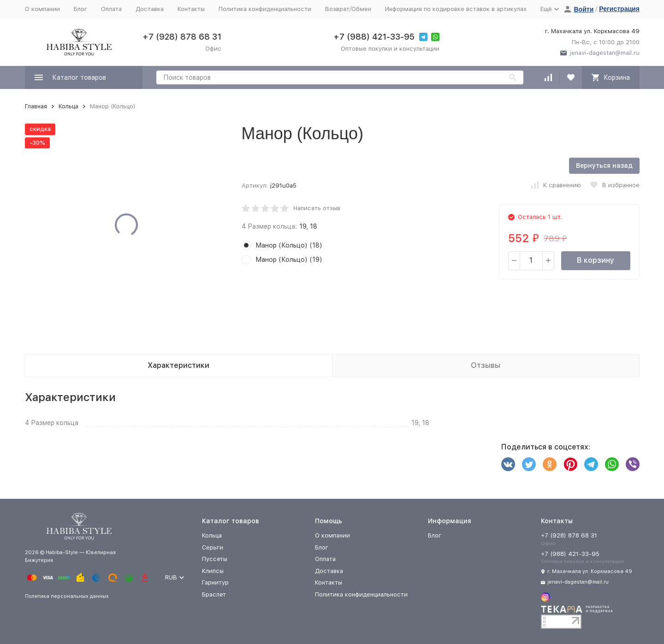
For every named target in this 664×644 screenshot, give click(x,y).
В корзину (596, 260)
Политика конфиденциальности (265, 9)
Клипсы (213, 571)
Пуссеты (215, 559)
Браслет (214, 594)
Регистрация (619, 9)
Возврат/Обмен (348, 9)
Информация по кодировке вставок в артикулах (456, 9)
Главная (36, 106)
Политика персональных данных (67, 596)
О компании (42, 9)
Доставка (150, 9)
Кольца (68, 106)
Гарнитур (215, 582)
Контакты (191, 9)
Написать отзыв (317, 208)
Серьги (213, 547)
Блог (80, 9)
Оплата (111, 9)
